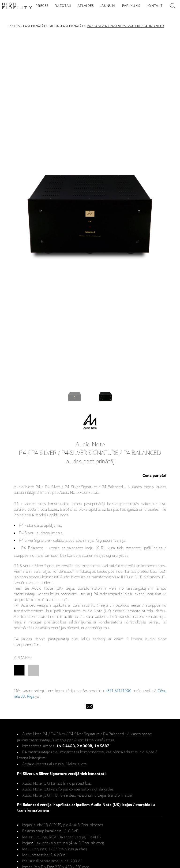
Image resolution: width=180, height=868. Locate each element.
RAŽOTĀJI (63, 6)
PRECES (42, 6)
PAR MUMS (131, 6)
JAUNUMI (108, 6)
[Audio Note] (90, 423)
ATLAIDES (86, 6)
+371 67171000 (118, 691)
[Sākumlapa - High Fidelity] (17, 6)
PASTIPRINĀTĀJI (34, 26)
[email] (89, 708)
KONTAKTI (155, 6)
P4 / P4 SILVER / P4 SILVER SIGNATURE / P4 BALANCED (126, 26)
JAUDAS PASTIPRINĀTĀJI (66, 26)
